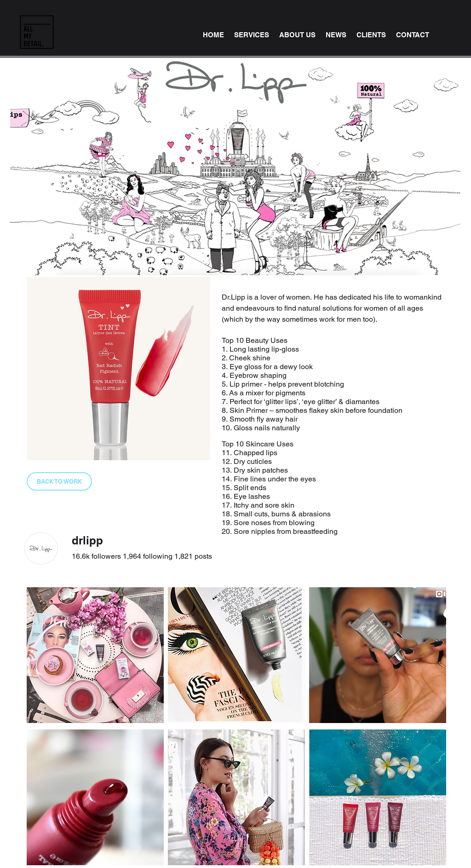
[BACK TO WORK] (59, 481)
